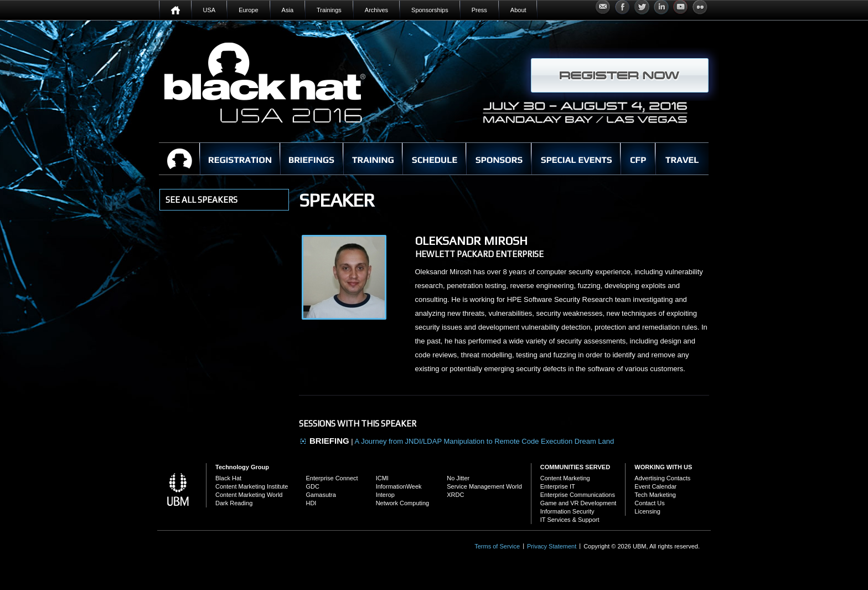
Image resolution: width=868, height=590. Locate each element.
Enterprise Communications (578, 495)
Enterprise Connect (332, 478)
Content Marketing (565, 478)
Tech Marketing (655, 495)
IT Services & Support (570, 520)
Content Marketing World (249, 495)
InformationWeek (399, 486)
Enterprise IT (558, 486)
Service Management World (484, 486)
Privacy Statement (552, 546)
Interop (385, 495)
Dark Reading (234, 503)
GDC (312, 486)
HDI (311, 503)
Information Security (567, 511)
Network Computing (403, 503)
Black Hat (228, 478)
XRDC (455, 495)
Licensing (647, 511)
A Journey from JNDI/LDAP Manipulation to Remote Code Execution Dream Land (485, 441)
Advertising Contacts (662, 478)
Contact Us (649, 503)
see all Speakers (201, 200)
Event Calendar (655, 486)
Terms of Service (497, 546)
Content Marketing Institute (252, 486)
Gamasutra (321, 495)
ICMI (382, 478)
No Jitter (458, 478)
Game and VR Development (578, 503)
